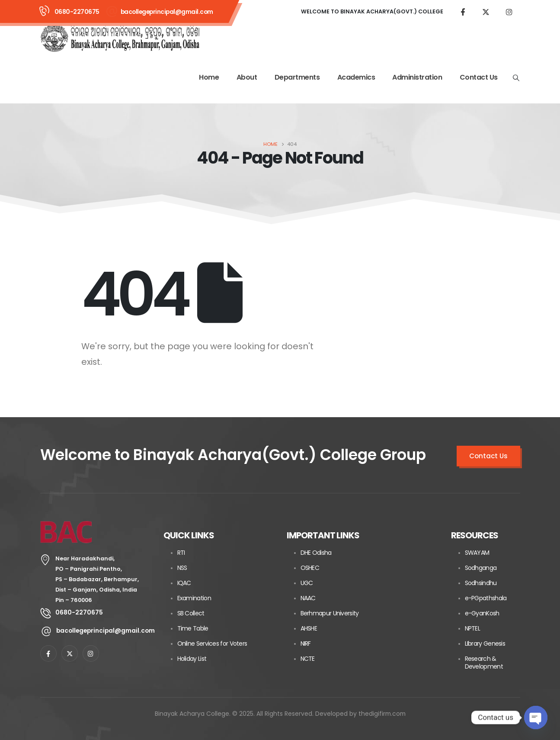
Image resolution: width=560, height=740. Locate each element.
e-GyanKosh (482, 613)
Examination (194, 598)
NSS (182, 568)
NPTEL (473, 628)
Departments (297, 77)
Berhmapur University (330, 613)
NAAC (308, 598)
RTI (181, 553)
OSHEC (310, 568)
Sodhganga (481, 568)
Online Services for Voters (212, 643)
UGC (307, 583)
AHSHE (309, 628)
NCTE (308, 659)
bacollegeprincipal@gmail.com (167, 12)
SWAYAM (477, 553)
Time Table (193, 628)
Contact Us (479, 77)
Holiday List (192, 659)
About (247, 77)
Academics (356, 77)
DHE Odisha (316, 553)
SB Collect (191, 613)
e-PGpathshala (486, 598)
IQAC (184, 583)
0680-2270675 (77, 12)
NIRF (306, 643)
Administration (417, 77)
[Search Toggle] (516, 78)
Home (209, 77)
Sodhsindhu (481, 583)
